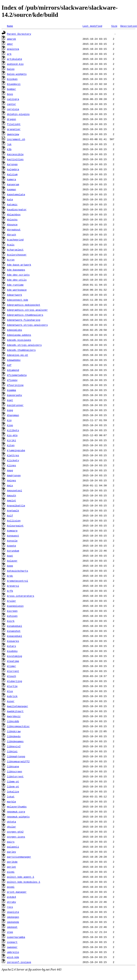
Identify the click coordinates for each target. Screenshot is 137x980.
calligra (13, 99)
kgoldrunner (15, 405)
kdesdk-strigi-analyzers (24, 345)
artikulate (15, 59)
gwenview (13, 134)
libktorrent (15, 776)
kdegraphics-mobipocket (24, 305)
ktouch (12, 676)
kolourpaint (15, 526)
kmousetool (15, 490)
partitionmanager (19, 857)
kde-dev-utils (17, 280)
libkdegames (15, 741)
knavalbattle (16, 505)
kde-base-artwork (19, 265)
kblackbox (14, 214)
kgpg (10, 410)
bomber (12, 89)
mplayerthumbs (17, 807)
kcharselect (15, 250)
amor (10, 44)
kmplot (12, 500)
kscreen (12, 611)
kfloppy (12, 380)
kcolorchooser (17, 255)
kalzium (12, 174)
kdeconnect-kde (18, 300)
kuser (11, 701)
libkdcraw (14, 731)
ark (9, 54)
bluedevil (14, 84)
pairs (11, 842)
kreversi (13, 586)
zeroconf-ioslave (19, 962)
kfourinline (15, 385)
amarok (12, 39)
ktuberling (15, 681)
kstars (12, 646)
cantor (12, 104)
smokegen (13, 917)
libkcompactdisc (18, 726)
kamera (12, 179)
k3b (9, 149)
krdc (10, 576)
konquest (13, 536)
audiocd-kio (15, 64)
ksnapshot (14, 631)
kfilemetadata (17, 375)
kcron (11, 260)
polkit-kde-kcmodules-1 (24, 882)
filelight (14, 124)
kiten (11, 445)
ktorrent (13, 671)
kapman (12, 189)
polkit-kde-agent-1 (21, 877)
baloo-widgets (17, 74)
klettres (13, 455)
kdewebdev (14, 360)
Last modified (92, 26)
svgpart (12, 942)
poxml (11, 887)
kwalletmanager (18, 706)
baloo (11, 69)
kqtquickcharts (18, 571)
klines (12, 465)
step (10, 932)
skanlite (13, 912)
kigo (10, 425)
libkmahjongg (16, 756)
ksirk (11, 621)
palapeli (13, 847)
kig (9, 420)
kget (10, 400)
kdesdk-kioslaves (19, 340)
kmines (12, 480)
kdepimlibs (15, 330)
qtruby (12, 902)
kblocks (12, 219)
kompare (12, 531)
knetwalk (13, 510)
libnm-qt (13, 786)
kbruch (12, 234)
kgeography (15, 395)
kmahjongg (14, 475)
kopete (12, 546)
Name (10, 26)
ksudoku (12, 651)
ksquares (13, 641)
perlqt (12, 867)
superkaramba (16, 937)
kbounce (12, 224)
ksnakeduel (15, 626)
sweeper (12, 947)
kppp (10, 566)
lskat (11, 796)
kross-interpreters (21, 596)
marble (12, 801)
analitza (13, 49)
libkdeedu (14, 736)
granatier (14, 129)
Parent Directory (19, 34)
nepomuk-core (16, 812)
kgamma (12, 390)
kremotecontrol (18, 581)
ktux (10, 691)
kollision (14, 520)
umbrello (13, 952)
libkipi (12, 751)
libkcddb (13, 721)
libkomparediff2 (18, 761)
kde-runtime (15, 285)
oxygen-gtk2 (15, 832)
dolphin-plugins (18, 114)
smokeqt (12, 927)
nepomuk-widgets (18, 817)
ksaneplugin (15, 606)
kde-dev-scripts (18, 275)
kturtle (12, 686)
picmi (11, 872)
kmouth (12, 495)
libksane (13, 766)
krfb (10, 591)
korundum (13, 551)
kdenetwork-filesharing (24, 320)
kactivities (15, 159)
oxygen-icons (16, 837)
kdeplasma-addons (19, 335)
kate (10, 199)
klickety (13, 460)
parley (12, 852)
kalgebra (13, 169)
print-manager (17, 892)
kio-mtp (12, 435)
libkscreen (15, 771)
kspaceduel (15, 636)
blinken (12, 79)
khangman (13, 415)
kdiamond (13, 370)
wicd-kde (13, 957)
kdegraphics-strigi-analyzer (27, 310)
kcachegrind (15, 239)
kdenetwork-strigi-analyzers (27, 325)
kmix (10, 485)
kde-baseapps (16, 270)
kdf (9, 365)
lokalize (13, 791)
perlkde (12, 862)
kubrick (12, 696)
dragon (12, 119)
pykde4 (12, 897)
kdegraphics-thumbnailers (25, 315)
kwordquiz (14, 716)
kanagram (13, 184)
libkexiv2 (14, 746)
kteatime (13, 661)
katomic (12, 204)
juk (9, 144)
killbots (13, 430)
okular (12, 827)
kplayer (12, 561)
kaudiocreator (17, 209)
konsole (12, 541)
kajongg (12, 164)
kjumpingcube (16, 450)
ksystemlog (15, 656)
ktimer (12, 666)
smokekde (13, 922)
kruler (12, 601)
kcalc (11, 245)
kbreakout (14, 229)
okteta (12, 822)
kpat (10, 556)
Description (129, 26)
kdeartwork (15, 295)
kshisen (12, 616)
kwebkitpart (15, 711)
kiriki (12, 440)
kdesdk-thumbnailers (21, 350)
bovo (10, 94)
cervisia (13, 109)
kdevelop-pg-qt (18, 355)
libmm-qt (13, 781)
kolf (10, 515)
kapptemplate (16, 194)
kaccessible (15, 154)
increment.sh (16, 139)
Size (114, 26)
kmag (10, 470)
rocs (10, 907)
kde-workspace (17, 290)
